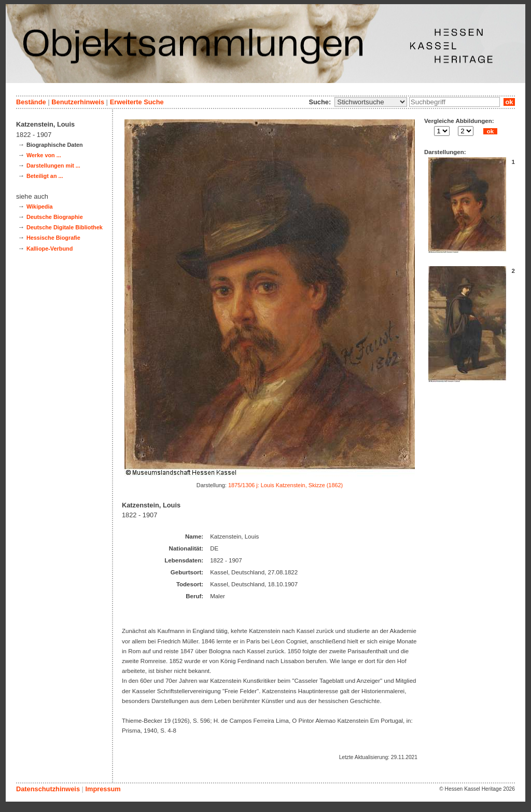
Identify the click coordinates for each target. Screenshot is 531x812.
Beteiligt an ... (45, 176)
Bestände (31, 102)
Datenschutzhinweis (48, 789)
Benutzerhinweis (78, 102)
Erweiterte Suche (137, 102)
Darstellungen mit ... (53, 166)
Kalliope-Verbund (50, 249)
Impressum (103, 789)
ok (509, 102)
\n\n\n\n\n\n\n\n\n (371, 102)
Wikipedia (40, 207)
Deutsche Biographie (55, 217)
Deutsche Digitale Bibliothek (65, 227)
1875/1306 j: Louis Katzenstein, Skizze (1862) (285, 485)
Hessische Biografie (53, 238)
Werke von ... (44, 155)
